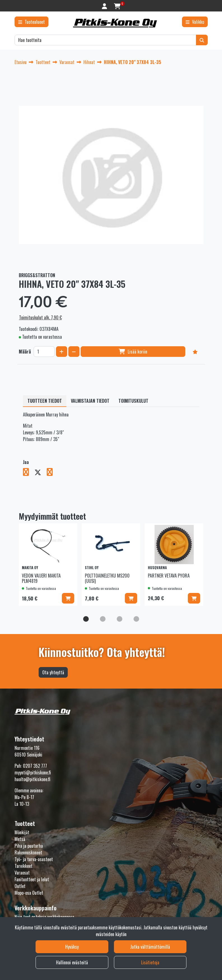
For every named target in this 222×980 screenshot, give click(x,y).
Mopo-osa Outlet (29, 893)
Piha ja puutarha (29, 846)
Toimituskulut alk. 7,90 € (40, 317)
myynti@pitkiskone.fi (33, 772)
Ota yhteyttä (53, 672)
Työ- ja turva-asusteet (34, 859)
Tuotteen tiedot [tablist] (45, 401)
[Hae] (105, 40)
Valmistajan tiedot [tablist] (90, 401)
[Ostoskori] (117, 6)
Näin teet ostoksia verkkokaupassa (44, 917)
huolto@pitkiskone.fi (32, 779)
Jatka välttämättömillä (150, 947)
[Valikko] (195, 22)
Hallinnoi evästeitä (72, 962)
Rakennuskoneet (28, 852)
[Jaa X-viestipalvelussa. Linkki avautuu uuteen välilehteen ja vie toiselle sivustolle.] (41, 473)
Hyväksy (72, 947)
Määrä (25, 352)
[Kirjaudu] (105, 6)
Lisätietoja (150, 962)
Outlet (20, 886)
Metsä (20, 839)
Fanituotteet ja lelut (32, 879)
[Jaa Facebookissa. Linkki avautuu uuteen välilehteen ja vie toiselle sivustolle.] (29, 473)
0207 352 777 (35, 766)
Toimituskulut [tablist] (133, 401)
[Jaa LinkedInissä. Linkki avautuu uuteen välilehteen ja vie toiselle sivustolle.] (52, 473)
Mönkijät (22, 832)
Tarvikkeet (24, 866)
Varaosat (22, 873)
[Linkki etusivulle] (115, 23)
